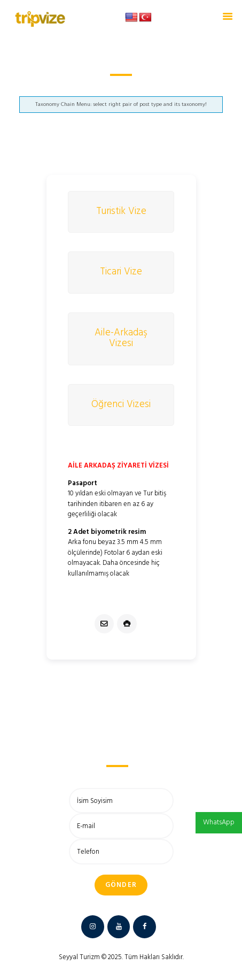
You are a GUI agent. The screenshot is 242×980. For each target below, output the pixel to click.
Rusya (97, 87)
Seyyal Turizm (79, 957)
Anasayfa (66, 87)
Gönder (121, 885)
